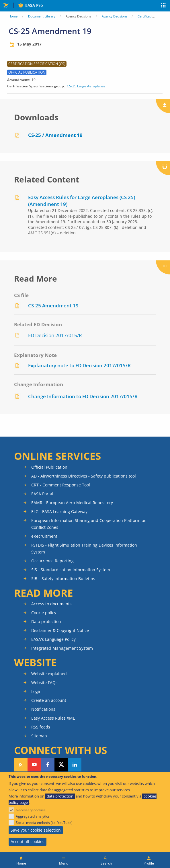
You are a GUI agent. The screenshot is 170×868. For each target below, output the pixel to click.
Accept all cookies (28, 842)
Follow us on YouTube (34, 765)
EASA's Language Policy (53, 639)
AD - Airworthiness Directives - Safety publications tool (84, 476)
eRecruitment (44, 536)
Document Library (42, 16)
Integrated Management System (62, 648)
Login (36, 691)
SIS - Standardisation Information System (71, 570)
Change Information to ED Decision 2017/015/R (83, 396)
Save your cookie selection (36, 830)
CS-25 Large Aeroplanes (86, 86)
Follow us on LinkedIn (75, 765)
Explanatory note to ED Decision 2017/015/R (79, 365)
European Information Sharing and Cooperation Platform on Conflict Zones (89, 524)
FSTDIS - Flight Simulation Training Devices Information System (84, 548)
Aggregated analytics (33, 816)
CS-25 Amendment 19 (53, 306)
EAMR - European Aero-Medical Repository (72, 503)
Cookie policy (44, 613)
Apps (164, 6)
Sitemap (39, 736)
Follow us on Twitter (61, 765)
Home (13, 16)
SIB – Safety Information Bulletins (63, 579)
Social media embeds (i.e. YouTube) (44, 823)
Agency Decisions (115, 16)
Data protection (46, 621)
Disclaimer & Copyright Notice (60, 630)
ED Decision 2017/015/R (55, 335)
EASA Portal (42, 494)
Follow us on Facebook (48, 765)
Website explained (49, 674)
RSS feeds (41, 727)
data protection (60, 796)
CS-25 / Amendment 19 (55, 135)
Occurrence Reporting (52, 561)
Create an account (49, 700)
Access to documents (51, 604)
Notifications (43, 709)
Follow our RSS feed (21, 765)
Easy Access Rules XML (53, 718)
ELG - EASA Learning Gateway (59, 511)
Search (106, 863)
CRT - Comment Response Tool (61, 485)
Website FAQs (44, 683)
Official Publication (49, 467)
